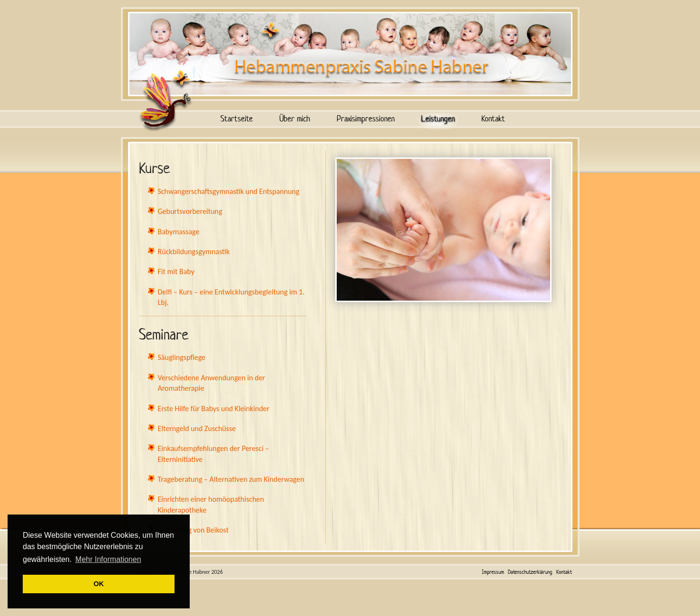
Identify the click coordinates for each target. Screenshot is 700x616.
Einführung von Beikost (193, 530)
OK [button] (99, 584)
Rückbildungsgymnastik (194, 252)
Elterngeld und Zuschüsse (197, 428)
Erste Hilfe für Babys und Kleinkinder (214, 409)
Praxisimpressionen (366, 119)
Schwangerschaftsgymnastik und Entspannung (229, 191)
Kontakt (493, 119)
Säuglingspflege (182, 357)
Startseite (237, 119)
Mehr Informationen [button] (108, 559)
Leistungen (438, 119)
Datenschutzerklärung (530, 572)
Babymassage (179, 232)
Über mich (295, 119)
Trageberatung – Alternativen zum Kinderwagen (231, 479)
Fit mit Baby (176, 271)
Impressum (493, 572)
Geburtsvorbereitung (190, 211)
